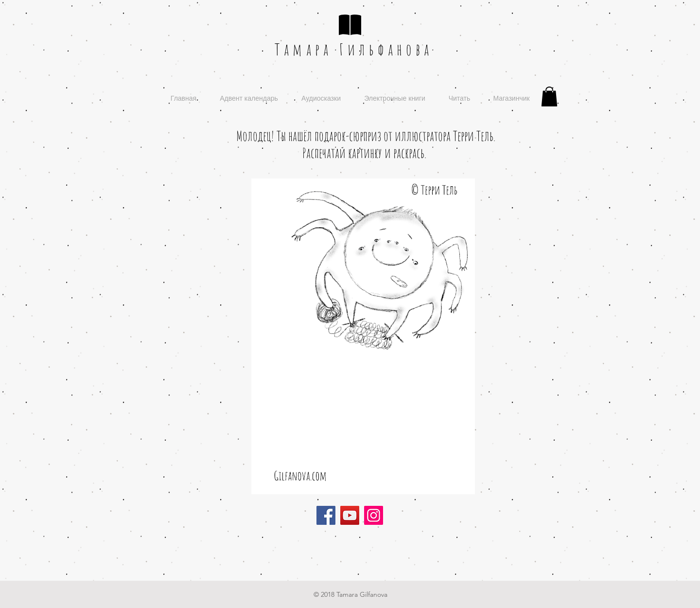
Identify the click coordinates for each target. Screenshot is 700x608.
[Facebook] (326, 515)
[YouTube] (350, 515)
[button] (549, 97)
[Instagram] (374, 515)
